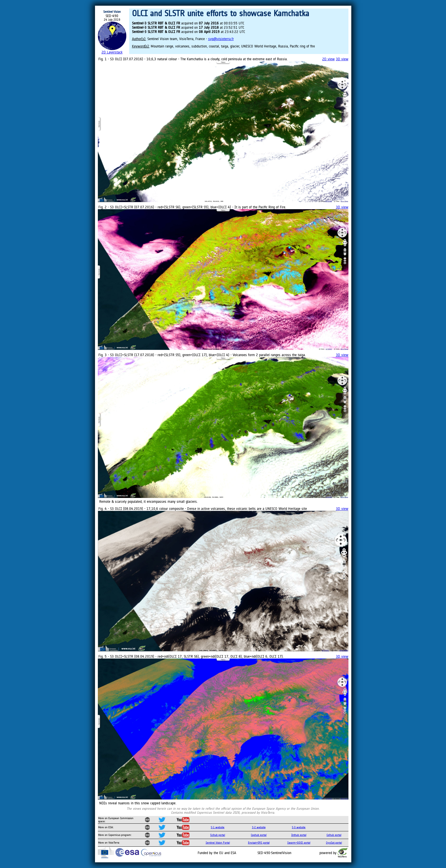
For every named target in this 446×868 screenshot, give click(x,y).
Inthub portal (299, 835)
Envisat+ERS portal (259, 843)
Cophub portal (259, 835)
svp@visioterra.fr (221, 39)
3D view (342, 59)
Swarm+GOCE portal (299, 843)
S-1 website (218, 827)
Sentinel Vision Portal (218, 843)
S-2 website (259, 827)
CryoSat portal (334, 843)
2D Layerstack (112, 52)
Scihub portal (218, 835)
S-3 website (299, 827)
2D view (329, 59)
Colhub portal (334, 835)
